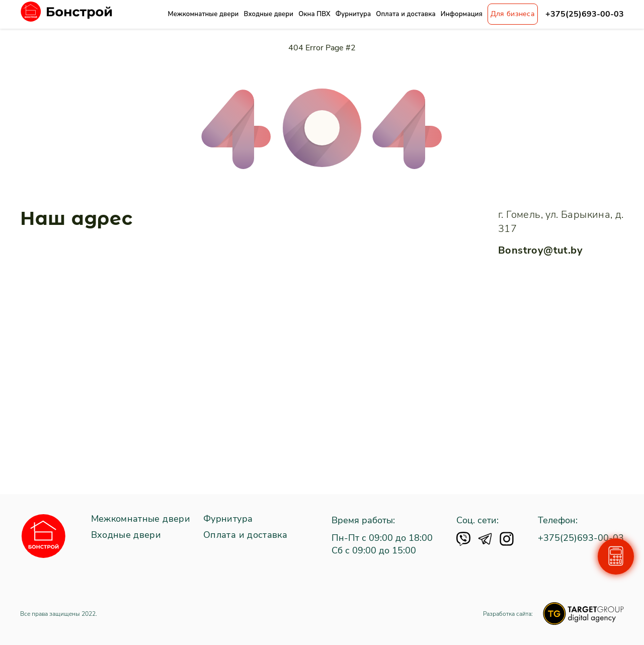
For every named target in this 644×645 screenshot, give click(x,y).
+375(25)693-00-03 (585, 14)
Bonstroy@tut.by (540, 250)
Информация (462, 14)
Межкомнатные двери (203, 14)
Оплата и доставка (406, 14)
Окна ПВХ (314, 14)
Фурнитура (353, 14)
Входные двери (268, 14)
